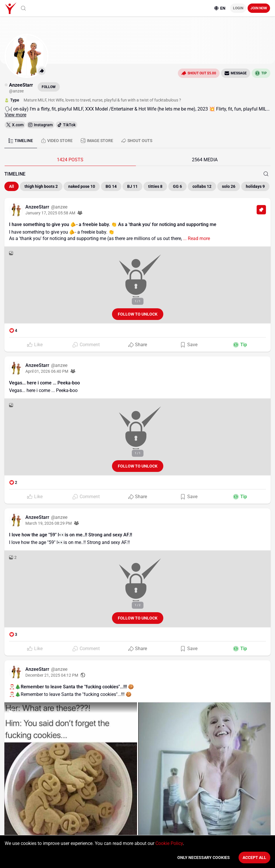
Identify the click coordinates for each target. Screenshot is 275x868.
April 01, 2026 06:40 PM (47, 371)
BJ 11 (132, 186)
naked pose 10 (82, 186)
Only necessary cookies (204, 857)
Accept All (254, 857)
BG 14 (111, 186)
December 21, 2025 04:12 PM (52, 675)
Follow (49, 87)
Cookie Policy (169, 843)
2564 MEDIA (205, 160)
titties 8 (155, 186)
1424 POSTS (70, 160)
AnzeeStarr (38, 207)
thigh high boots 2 (41, 186)
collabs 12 (202, 186)
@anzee (59, 207)
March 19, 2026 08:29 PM (49, 523)
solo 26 (229, 186)
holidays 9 (255, 186)
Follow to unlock (138, 314)
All (12, 186)
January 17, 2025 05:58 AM (50, 213)
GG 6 (177, 186)
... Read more (196, 238)
